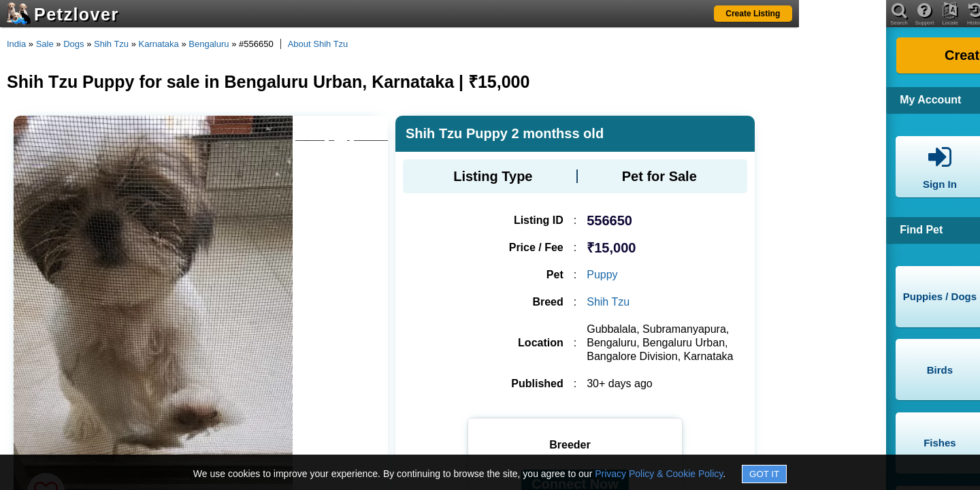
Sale (45, 44)
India (16, 44)
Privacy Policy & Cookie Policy (659, 474)
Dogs (73, 44)
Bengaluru (209, 44)
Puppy (602, 275)
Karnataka (159, 44)
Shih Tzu (111, 44)
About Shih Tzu (318, 44)
